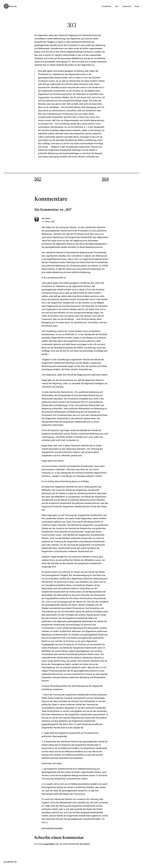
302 (38, 179)
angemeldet (49, 844)
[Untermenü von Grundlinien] (112, 6)
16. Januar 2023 (48, 222)
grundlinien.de (10, 6)
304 (105, 179)
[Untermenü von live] (119, 6)
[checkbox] (6, 6)
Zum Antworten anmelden (52, 828)
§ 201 (65, 62)
